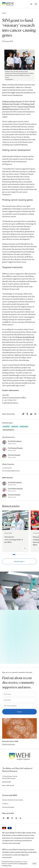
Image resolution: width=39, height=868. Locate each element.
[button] (36, 4)
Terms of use (8, 865)
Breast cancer (24, 426)
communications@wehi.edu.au (11, 471)
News (4, 13)
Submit (19, 712)
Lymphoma (15, 426)
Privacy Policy (23, 863)
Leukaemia (6, 426)
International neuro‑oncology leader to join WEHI (14, 539)
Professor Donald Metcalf (25, 337)
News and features (8, 430)
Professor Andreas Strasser (12, 101)
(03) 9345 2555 (7, 782)
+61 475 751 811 (7, 468)
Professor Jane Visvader (11, 104)
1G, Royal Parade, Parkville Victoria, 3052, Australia (10, 777)
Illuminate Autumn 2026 (10, 741)
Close (34, 863)
